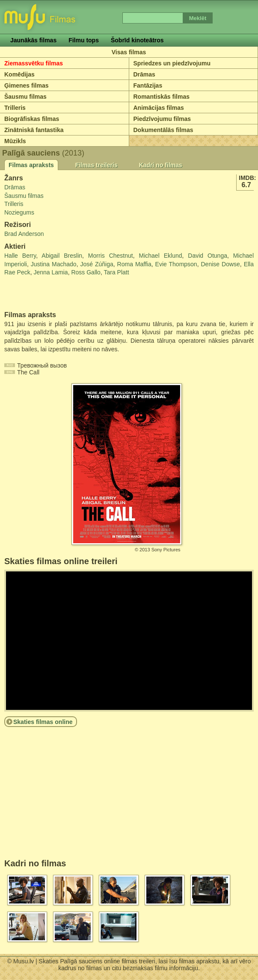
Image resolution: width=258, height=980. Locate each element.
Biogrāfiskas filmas (32, 119)
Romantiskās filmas (162, 97)
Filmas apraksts (31, 165)
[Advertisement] (54, 294)
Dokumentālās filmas (163, 130)
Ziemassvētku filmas (34, 63)
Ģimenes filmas (27, 85)
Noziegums (19, 212)
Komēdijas (19, 74)
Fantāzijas (148, 85)
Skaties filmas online (43, 722)
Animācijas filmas (159, 108)
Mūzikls (15, 141)
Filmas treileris (96, 165)
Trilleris (15, 108)
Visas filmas (129, 52)
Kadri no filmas (161, 165)
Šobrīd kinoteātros (137, 40)
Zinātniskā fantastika (34, 130)
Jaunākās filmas (33, 40)
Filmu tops (84, 40)
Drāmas (144, 74)
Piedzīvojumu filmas (162, 119)
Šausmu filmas (25, 97)
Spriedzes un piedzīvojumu (172, 63)
